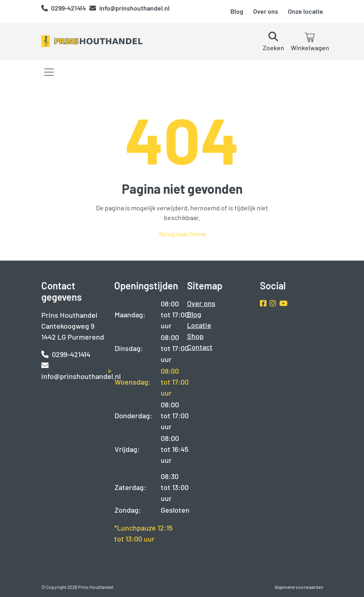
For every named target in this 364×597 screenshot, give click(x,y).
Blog (237, 11)
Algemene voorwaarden (299, 587)
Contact (200, 347)
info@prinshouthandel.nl (130, 8)
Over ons (266, 11)
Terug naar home (182, 234)
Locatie (199, 325)
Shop (195, 336)
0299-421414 (64, 8)
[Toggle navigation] (49, 72)
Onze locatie (305, 11)
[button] (274, 41)
